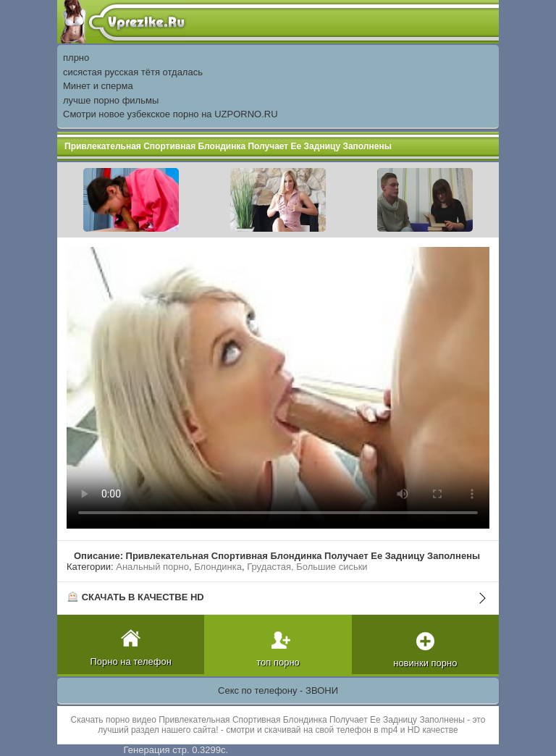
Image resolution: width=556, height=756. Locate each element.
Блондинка (218, 567)
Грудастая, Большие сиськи (307, 567)
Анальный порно (152, 567)
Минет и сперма (98, 86)
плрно (76, 58)
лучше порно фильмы (111, 100)
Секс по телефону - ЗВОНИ (278, 690)
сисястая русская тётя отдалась (133, 72)
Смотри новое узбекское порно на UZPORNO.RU (170, 114)
